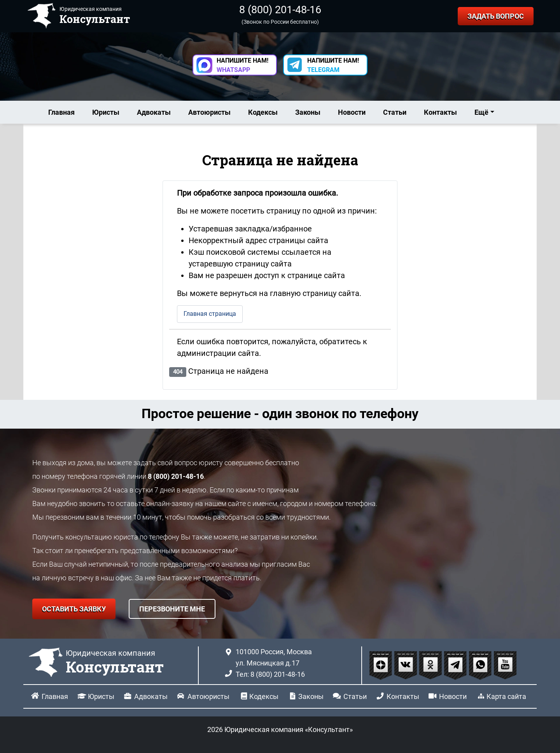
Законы (308, 112)
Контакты (440, 112)
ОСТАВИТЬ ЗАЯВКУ (74, 609)
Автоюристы (209, 112)
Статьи (395, 112)
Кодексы (263, 112)
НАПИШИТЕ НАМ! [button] (242, 65)
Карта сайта (506, 696)
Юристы (106, 112)
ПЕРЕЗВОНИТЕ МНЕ (172, 609)
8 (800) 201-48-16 (280, 10)
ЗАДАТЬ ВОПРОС (496, 16)
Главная (61, 112)
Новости (352, 112)
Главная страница (210, 314)
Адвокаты (154, 112)
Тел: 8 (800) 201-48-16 (270, 674)
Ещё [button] (481, 112)
